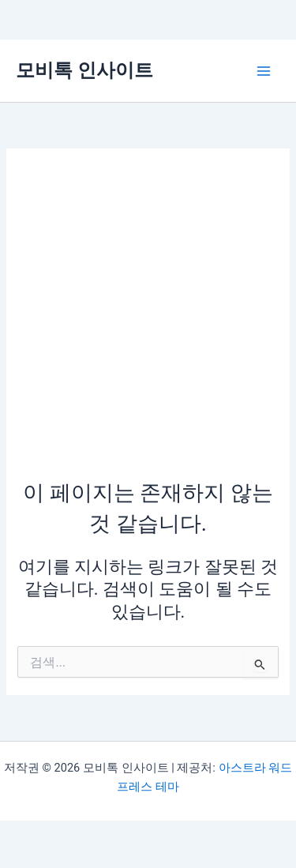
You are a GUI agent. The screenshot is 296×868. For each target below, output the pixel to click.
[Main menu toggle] (264, 71)
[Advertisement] (148, 322)
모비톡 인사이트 (84, 70)
